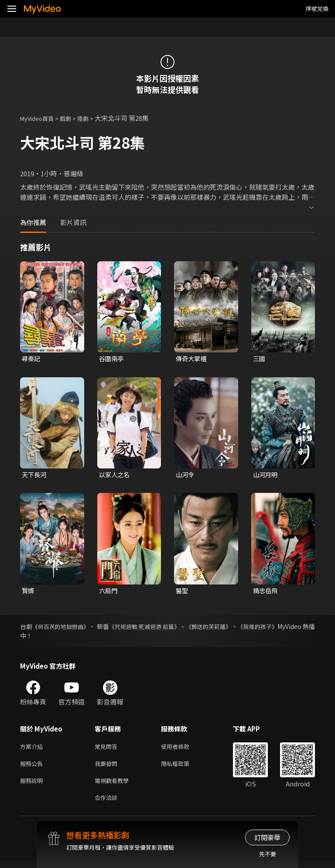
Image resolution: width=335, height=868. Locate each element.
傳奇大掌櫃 (192, 359)
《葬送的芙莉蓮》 (238, 629)
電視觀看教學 (114, 786)
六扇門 (109, 592)
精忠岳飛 (266, 592)
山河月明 (266, 476)
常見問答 (108, 749)
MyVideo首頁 (40, 118)
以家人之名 (115, 476)
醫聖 (182, 592)
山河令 (186, 476)
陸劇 (92, 118)
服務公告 (33, 767)
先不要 (268, 854)
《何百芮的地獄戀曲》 (67, 629)
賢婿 (28, 592)
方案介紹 (33, 749)
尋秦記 (32, 359)
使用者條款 (183, 749)
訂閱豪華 (267, 837)
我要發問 (108, 767)
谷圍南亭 (112, 359)
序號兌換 (317, 9)
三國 (260, 359)
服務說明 (33, 786)
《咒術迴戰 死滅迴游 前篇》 (165, 629)
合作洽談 (108, 804)
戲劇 (72, 118)
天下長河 (35, 476)
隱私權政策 (183, 767)
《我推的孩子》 (294, 629)
